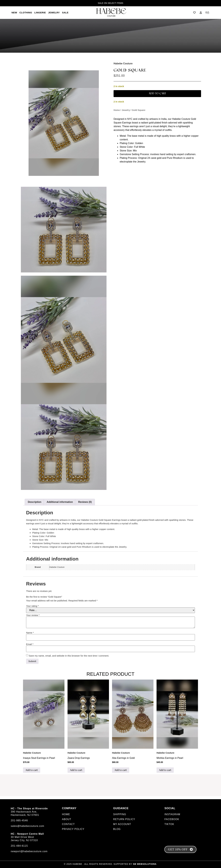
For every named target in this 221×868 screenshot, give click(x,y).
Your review (33, 615)
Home (117, 110)
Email (30, 644)
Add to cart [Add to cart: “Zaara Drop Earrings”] (76, 770)
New (14, 13)
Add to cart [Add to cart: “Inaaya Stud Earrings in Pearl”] (32, 770)
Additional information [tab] (60, 502)
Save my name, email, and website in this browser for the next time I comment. (69, 656)
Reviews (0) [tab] (85, 502)
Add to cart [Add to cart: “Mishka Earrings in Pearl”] (165, 770)
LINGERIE (40, 13)
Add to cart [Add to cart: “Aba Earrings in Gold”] (121, 770)
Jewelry (54, 13)
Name (30, 633)
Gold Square (130, 70)
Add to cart (157, 94)
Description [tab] (35, 502)
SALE (65, 13)
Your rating (32, 606)
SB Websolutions (145, 864)
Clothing (26, 13)
